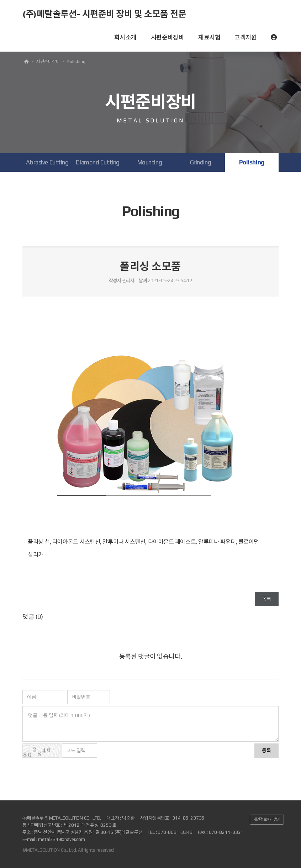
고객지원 (245, 37)
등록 (266, 751)
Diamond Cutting (98, 162)
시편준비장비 (167, 37)
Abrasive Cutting (47, 162)
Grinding (201, 162)
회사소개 (125, 37)
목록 (267, 599)
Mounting (150, 162)
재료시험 (209, 37)
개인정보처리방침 (267, 819)
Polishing (252, 162)
